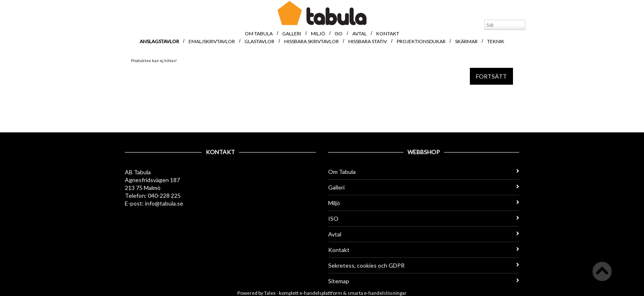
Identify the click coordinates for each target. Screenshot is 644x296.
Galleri (292, 34)
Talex (270, 293)
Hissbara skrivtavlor (312, 41)
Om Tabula (259, 34)
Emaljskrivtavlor (212, 41)
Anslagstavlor (159, 41)
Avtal (360, 34)
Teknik (496, 41)
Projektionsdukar (421, 41)
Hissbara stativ (368, 41)
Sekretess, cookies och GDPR (424, 265)
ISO (339, 34)
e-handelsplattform (321, 293)
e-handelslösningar (385, 293)
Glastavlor (259, 41)
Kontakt (388, 34)
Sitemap (424, 281)
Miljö (318, 34)
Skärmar (466, 41)
